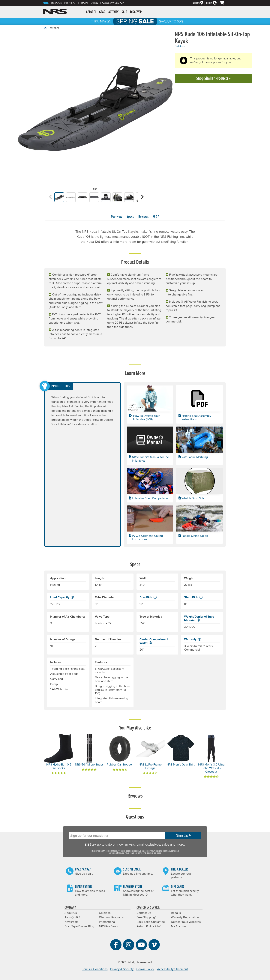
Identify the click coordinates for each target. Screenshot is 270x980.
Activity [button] (113, 12)
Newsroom (72, 922)
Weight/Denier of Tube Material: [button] (199, 618)
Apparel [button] (91, 12)
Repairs (176, 913)
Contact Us (144, 913)
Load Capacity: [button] (62, 597)
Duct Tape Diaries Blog (79, 926)
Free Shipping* (146, 917)
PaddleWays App (113, 3)
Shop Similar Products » (213, 78)
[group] (95, 112)
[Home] (45, 28)
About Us (71, 913)
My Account (179, 926)
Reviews (144, 217)
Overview (117, 217)
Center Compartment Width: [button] (154, 641)
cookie (150, 853)
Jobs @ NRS (72, 917)
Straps (83, 3)
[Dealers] (199, 3)
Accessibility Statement (172, 969)
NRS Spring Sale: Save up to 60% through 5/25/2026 (135, 21)
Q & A (156, 217)
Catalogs (105, 913)
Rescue (57, 3)
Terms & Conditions (95, 969)
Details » (180, 46)
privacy (141, 853)
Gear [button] (102, 12)
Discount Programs (111, 917)
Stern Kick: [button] (193, 597)
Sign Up (183, 835)
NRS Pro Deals (108, 926)
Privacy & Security (122, 969)
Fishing (70, 3)
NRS (46, 3)
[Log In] (213, 3)
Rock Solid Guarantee (151, 922)
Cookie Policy (145, 969)
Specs (130, 217)
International (107, 922)
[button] (51, 197)
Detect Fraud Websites (186, 922)
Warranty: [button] (193, 639)
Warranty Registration (185, 917)
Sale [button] (124, 12)
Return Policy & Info (149, 926)
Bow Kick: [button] (148, 597)
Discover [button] (136, 12)
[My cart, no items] (223, 3)
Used (94, 3)
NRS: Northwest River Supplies (55, 12)
